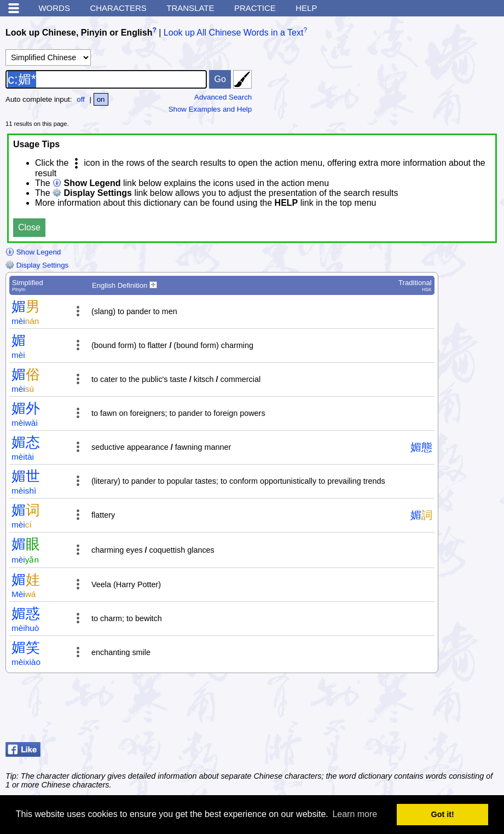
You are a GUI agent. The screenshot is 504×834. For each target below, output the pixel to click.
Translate (190, 8)
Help (306, 8)
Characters (118, 8)
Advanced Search (223, 97)
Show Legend (33, 252)
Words (54, 8)
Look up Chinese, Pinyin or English (79, 33)
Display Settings (37, 265)
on (101, 99)
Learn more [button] (355, 814)
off (81, 99)
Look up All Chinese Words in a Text (234, 33)
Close (29, 227)
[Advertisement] (411, 710)
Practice (255, 8)
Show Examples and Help (210, 109)
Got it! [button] (443, 814)
